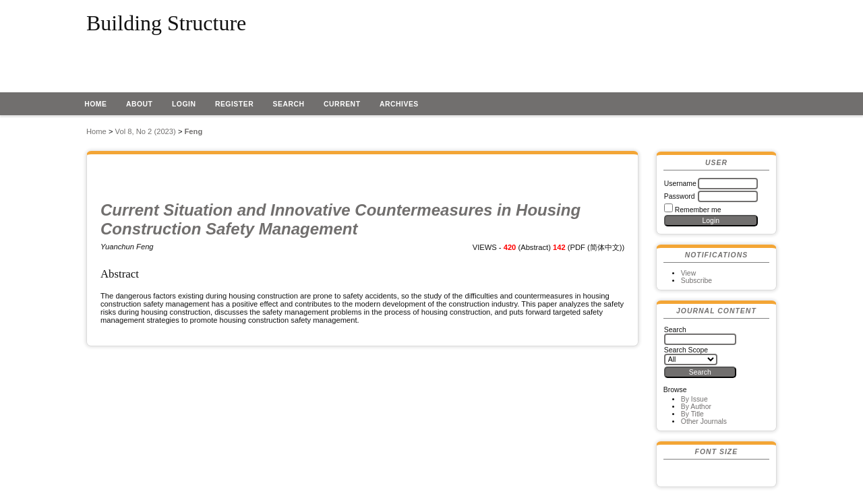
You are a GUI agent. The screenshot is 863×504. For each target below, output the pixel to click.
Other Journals (704, 421)
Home (95, 104)
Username (680, 184)
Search (289, 104)
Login (184, 104)
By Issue (694, 399)
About (140, 104)
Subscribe (696, 281)
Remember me (698, 210)
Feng (194, 131)
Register (234, 104)
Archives (399, 104)
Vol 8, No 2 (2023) (146, 131)
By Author (696, 407)
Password (680, 196)
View (688, 273)
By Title (692, 414)
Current (342, 104)
